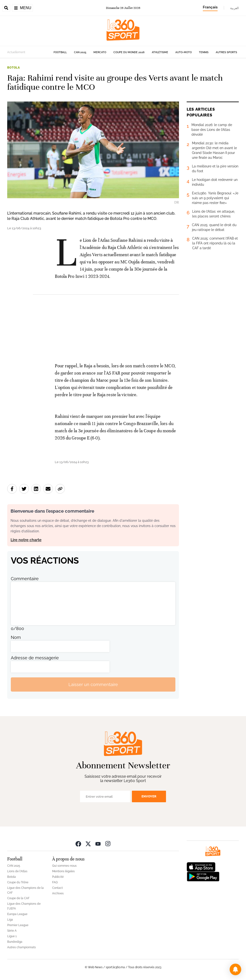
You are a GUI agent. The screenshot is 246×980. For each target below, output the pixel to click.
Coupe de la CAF (18, 898)
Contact (57, 888)
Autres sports (226, 52)
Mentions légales (63, 871)
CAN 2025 (80, 52)
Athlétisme (160, 52)
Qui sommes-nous (64, 866)
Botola (14, 68)
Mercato (100, 52)
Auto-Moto (184, 52)
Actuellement (16, 52)
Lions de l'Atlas (17, 871)
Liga (10, 920)
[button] (235, 969)
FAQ (55, 882)
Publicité (58, 877)
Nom (16, 637)
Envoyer (149, 796)
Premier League (18, 925)
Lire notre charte (26, 540)
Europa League (17, 914)
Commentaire (25, 579)
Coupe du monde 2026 (129, 52)
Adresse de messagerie (35, 658)
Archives (58, 893)
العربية (234, 8)
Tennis (204, 52)
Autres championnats (22, 947)
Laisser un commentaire (93, 684)
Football (60, 52)
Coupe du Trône (18, 882)
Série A (12, 931)
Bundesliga (15, 942)
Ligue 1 (12, 936)
